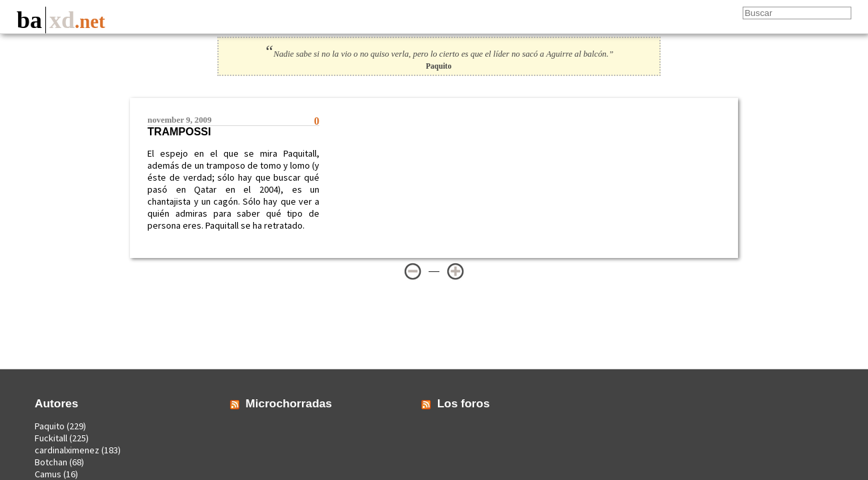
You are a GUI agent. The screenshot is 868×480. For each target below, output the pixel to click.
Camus (48, 474)
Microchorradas (289, 403)
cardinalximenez (67, 450)
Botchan (51, 462)
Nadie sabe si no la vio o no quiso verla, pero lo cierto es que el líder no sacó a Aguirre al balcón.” (439, 54)
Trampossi (179, 132)
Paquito (50, 426)
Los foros (464, 403)
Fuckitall (51, 438)
